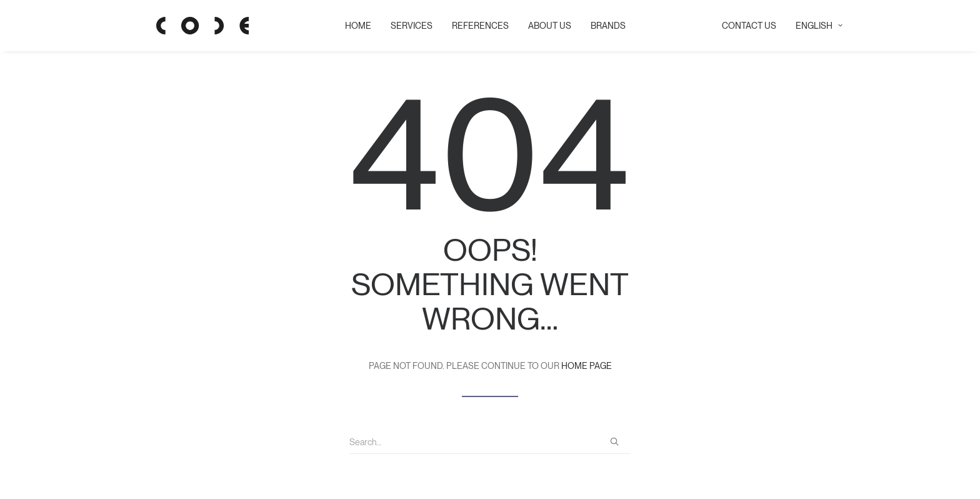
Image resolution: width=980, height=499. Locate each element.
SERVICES (407, 26)
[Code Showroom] (184, 26)
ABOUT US (545, 26)
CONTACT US (749, 26)
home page (587, 366)
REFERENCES (476, 26)
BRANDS (604, 26)
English (819, 26)
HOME (354, 26)
